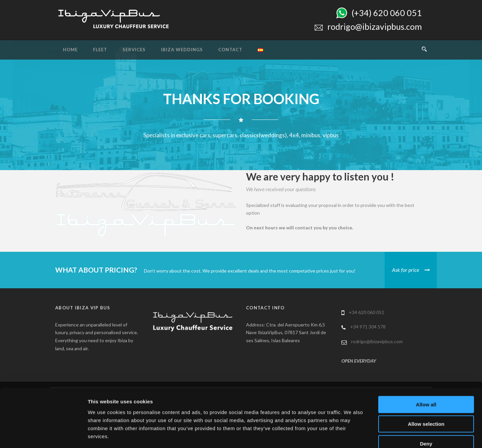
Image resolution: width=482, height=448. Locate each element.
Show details (351, 435)
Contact (230, 50)
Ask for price (406, 270)
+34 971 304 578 (368, 327)
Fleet (100, 50)
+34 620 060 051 (367, 312)
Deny (426, 405)
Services (134, 50)
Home (70, 50)
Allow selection (426, 386)
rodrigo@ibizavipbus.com (377, 341)
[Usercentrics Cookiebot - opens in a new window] (43, 435)
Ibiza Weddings (182, 50)
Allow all (426, 366)
